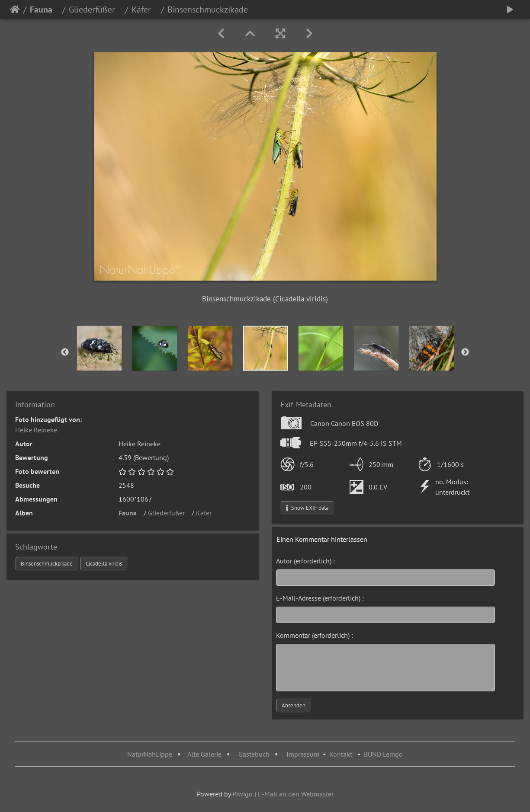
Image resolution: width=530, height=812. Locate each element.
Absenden (294, 705)
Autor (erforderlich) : (305, 561)
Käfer (145, 10)
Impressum (303, 754)
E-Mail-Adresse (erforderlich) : (320, 598)
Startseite (15, 10)
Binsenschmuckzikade (47, 564)
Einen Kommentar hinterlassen (322, 539)
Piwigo (243, 794)
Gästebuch (255, 754)
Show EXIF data (307, 508)
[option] (99, 348)
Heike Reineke (36, 430)
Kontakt (341, 754)
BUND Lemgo (383, 754)
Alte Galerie (204, 754)
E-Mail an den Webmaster (296, 794)
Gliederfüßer (95, 10)
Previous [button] (65, 352)
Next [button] (465, 352)
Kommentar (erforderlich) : (315, 635)
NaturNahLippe (150, 754)
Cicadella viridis (104, 564)
